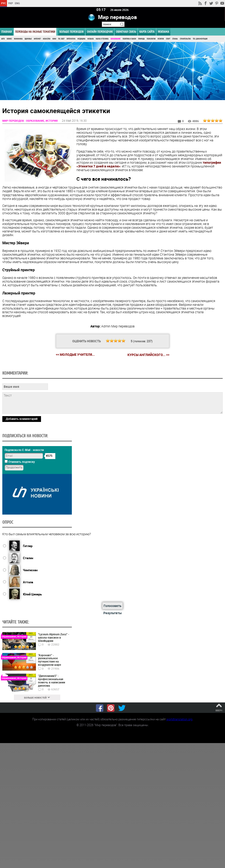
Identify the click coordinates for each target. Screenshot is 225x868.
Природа (141, 39)
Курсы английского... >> (148, 354)
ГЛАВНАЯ (6, 32)
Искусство (47, 39)
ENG (17, 3)
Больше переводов (71, 32)
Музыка (90, 39)
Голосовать (112, 605)
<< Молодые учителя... (75, 354)
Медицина (81, 39)
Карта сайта (147, 32)
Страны (175, 39)
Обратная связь (126, 32)
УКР (11, 3)
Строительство (185, 39)
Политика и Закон (129, 39)
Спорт (168, 39)
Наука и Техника (102, 39)
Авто (3, 39)
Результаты (113, 613)
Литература (71, 39)
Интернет (37, 39)
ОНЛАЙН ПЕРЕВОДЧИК (100, 32)
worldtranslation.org (179, 719)
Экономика (18, 39)
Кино (54, 39)
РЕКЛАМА (163, 32)
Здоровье (28, 39)
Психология (151, 39)
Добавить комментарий (22, 418)
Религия (161, 39)
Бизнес (9, 39)
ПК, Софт (61, 39)
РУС (4, 3)
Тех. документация (200, 39)
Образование (116, 39)
